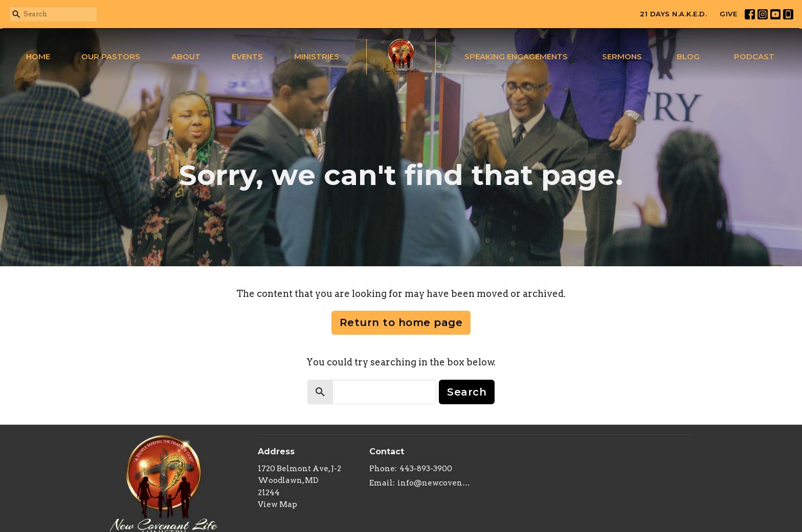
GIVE (728, 14)
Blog (688, 56)
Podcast (754, 56)
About (186, 56)
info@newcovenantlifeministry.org (434, 483)
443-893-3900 (426, 469)
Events (247, 56)
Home (38, 56)
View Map (277, 504)
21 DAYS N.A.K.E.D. (673, 14)
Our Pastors (111, 56)
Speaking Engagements (516, 56)
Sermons (622, 56)
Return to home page (401, 322)
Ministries (317, 56)
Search (467, 392)
